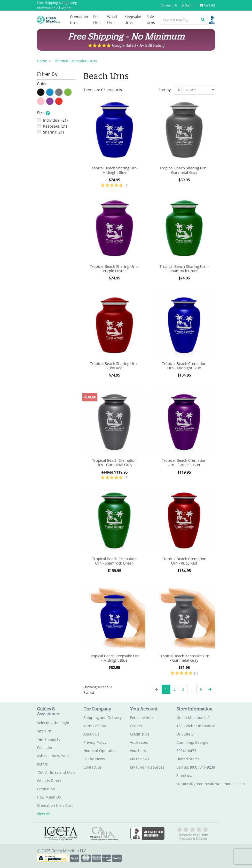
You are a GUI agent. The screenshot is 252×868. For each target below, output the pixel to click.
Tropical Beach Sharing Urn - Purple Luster (114, 269)
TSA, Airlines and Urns (56, 772)
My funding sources (147, 767)
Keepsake (55, 126)
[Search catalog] (179, 20)
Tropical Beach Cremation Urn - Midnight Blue (184, 366)
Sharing (53, 132)
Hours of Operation (100, 751)
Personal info (141, 718)
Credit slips (140, 734)
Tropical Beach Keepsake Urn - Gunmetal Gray (184, 658)
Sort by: (165, 90)
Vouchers (138, 751)
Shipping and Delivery (103, 718)
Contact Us (169, 5)
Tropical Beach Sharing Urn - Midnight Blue (114, 170)
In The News (94, 759)
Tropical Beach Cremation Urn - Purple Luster (184, 463)
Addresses (139, 742)
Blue (54, 92)
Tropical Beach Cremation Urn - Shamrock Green (115, 561)
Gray (63, 92)
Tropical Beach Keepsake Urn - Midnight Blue (114, 658)
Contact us (93, 767)
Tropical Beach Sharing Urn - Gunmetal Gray (184, 170)
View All (44, 814)
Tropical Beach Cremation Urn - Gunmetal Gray (115, 463)
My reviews (140, 759)
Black (45, 92)
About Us (91, 734)
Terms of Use (95, 726)
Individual (55, 120)
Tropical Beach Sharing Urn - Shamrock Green (184, 269)
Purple (54, 101)
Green (72, 92)
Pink (45, 101)
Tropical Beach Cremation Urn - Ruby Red (184, 561)
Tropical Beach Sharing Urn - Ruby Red (114, 366)
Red (63, 101)
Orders (136, 726)
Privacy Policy (95, 742)
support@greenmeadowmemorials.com (211, 784)
